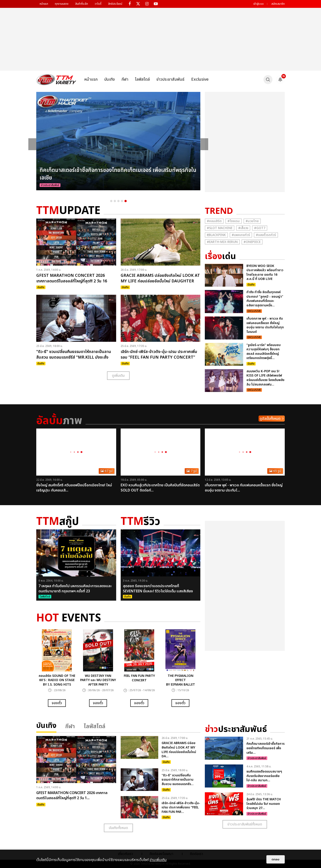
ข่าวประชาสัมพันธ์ (170, 79)
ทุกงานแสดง (62, 4)
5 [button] (126, 201)
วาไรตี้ (98, 4)
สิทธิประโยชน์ (115, 4)
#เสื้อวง (243, 228)
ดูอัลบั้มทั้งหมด (270, 419)
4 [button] (122, 201)
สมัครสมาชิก (278, 4)
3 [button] (118, 201)
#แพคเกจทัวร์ (241, 235)
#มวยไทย (252, 221)
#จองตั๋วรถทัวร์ (266, 235)
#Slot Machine (220, 228)
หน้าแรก (44, 4)
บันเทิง (110, 79)
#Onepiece (252, 242)
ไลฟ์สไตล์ (142, 79)
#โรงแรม (234, 221)
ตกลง (276, 859)
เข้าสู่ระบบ (259, 4)
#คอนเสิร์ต (214, 221)
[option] (118, 141)
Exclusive (200, 79)
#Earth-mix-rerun (222, 242)
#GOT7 (260, 228)
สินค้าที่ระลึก (82, 4)
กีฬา (125, 79)
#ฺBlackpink (216, 235)
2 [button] (115, 201)
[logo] (56, 80)
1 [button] (111, 201)
